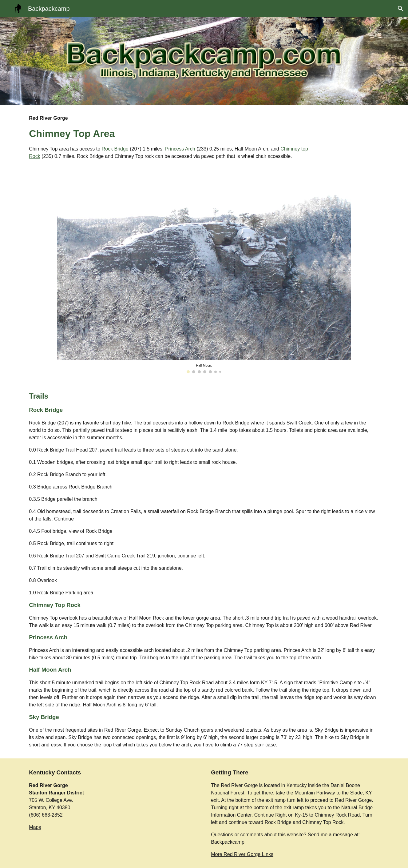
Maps (35, 827)
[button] (401, 9)
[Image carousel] (204, 275)
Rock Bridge (115, 149)
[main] (174, 137)
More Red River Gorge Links (242, 854)
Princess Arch (180, 149)
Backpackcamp (228, 842)
